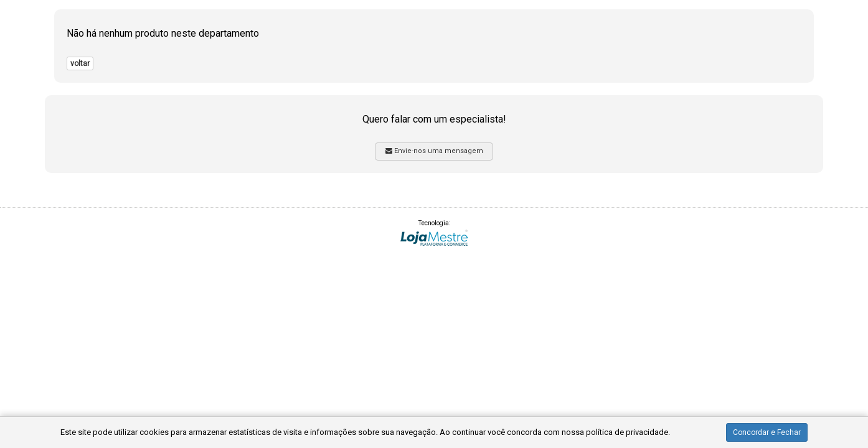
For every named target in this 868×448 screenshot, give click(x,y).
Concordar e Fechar (767, 432)
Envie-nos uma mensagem (434, 151)
